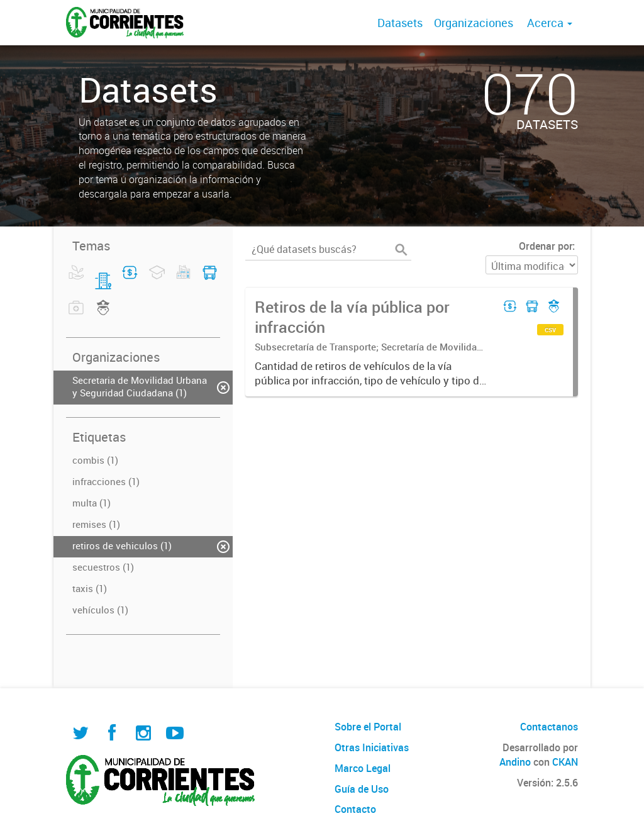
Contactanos (549, 727)
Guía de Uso (362, 789)
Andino (515, 762)
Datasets (400, 23)
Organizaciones (474, 23)
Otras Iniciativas (372, 747)
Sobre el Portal (368, 727)
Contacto (355, 809)
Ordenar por (546, 246)
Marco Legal (363, 768)
